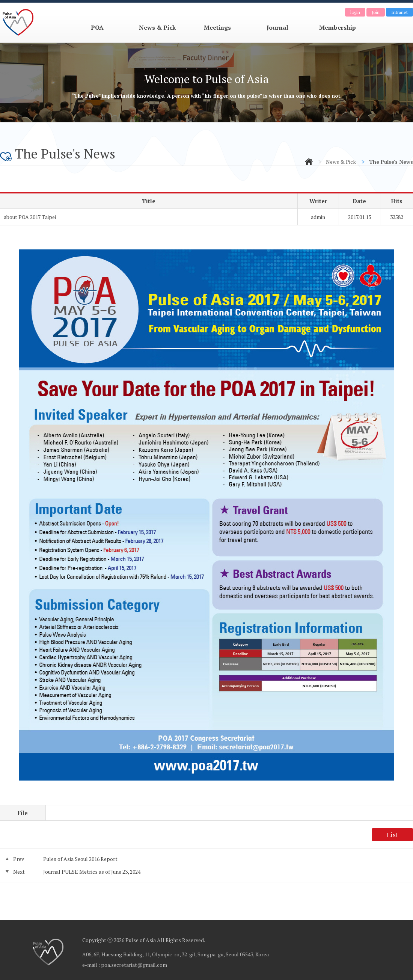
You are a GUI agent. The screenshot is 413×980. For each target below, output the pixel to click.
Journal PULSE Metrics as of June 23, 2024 (92, 872)
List (393, 835)
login (355, 12)
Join (376, 12)
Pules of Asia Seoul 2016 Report (80, 859)
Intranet (399, 12)
